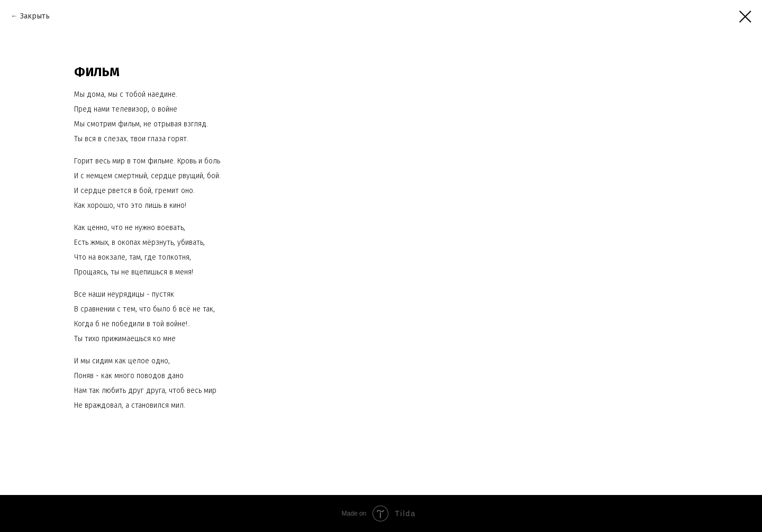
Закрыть (35, 16)
